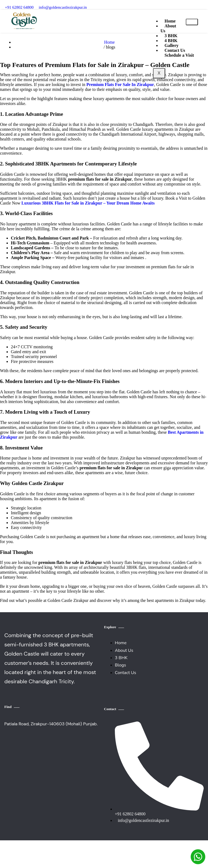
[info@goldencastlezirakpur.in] (40, 2)
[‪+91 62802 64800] (7, 2)
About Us (168, 28)
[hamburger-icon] (192, 22)
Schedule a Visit (179, 55)
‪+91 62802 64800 (19, 7)
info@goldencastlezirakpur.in (63, 7)
